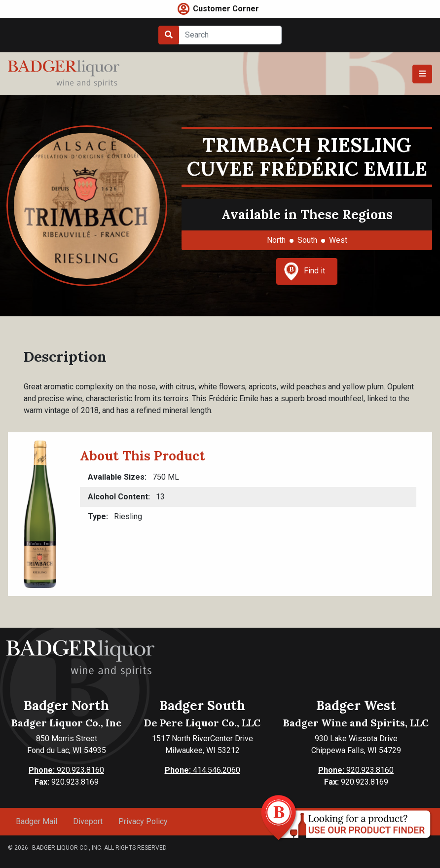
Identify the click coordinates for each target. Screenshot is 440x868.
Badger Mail (37, 821)
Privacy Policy (143, 821)
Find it (304, 271)
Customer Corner (226, 9)
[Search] (230, 35)
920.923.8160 (66, 770)
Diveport (88, 821)
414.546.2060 (202, 770)
